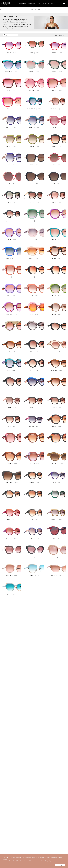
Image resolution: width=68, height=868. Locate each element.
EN (66, 3)
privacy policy (48, 861)
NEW (64, 35)
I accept (60, 865)
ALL (60, 35)
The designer (23, 3)
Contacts (54, 3)
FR (64, 3)
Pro (49, 3)
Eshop (44, 3)
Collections (31, 3)
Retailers (39, 3)
